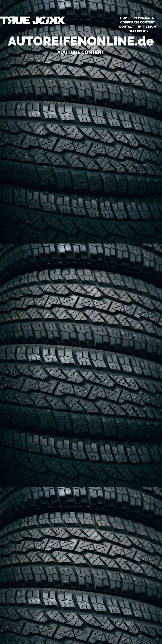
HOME (125, 18)
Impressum (147, 27)
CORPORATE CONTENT (138, 22)
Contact (126, 27)
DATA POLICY (139, 31)
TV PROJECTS (143, 18)
